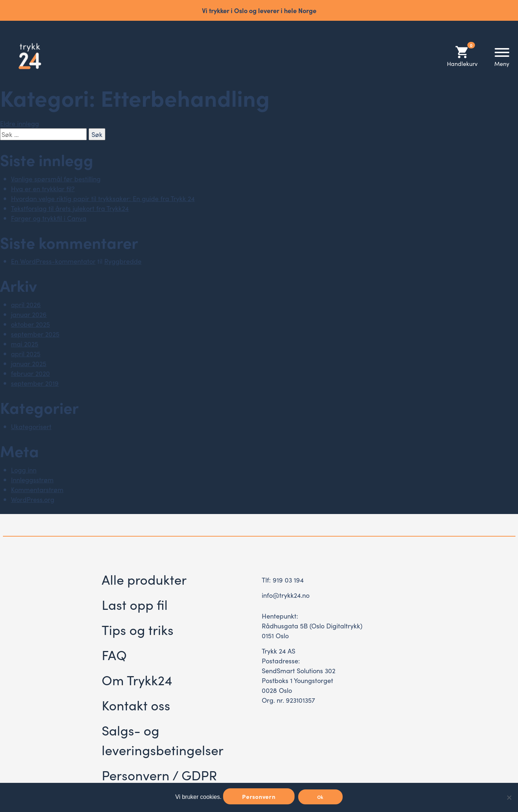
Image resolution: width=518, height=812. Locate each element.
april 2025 (26, 354)
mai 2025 (25, 344)
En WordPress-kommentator (53, 261)
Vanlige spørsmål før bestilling (56, 179)
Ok (321, 797)
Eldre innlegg (20, 123)
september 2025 (35, 334)
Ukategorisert (31, 426)
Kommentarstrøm (37, 489)
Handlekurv (462, 56)
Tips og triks (138, 629)
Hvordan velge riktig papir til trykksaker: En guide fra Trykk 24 (103, 198)
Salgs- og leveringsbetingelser (163, 740)
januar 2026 (29, 314)
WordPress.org (33, 499)
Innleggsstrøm (32, 480)
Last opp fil (135, 604)
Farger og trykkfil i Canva (49, 218)
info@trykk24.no (286, 595)
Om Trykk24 (137, 680)
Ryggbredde (123, 261)
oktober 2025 (30, 324)
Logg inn (24, 470)
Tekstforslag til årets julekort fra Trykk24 (70, 208)
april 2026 (26, 304)
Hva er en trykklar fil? (43, 189)
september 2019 (35, 383)
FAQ (114, 654)
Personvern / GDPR (159, 775)
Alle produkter (144, 579)
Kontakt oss (136, 705)
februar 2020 (30, 373)
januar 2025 (29, 363)
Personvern (259, 796)
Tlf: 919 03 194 (283, 580)
